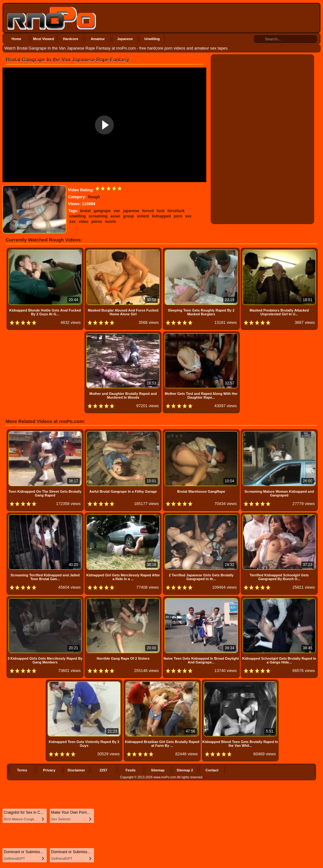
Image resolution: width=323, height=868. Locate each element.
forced (148, 211)
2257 (103, 770)
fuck (161, 211)
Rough (94, 197)
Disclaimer (76, 770)
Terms (22, 770)
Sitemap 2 (185, 770)
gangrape (102, 211)
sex (188, 216)
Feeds (131, 770)
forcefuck (176, 211)
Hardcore (71, 39)
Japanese (125, 39)
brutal (85, 211)
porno (97, 222)
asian (115, 216)
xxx (73, 222)
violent (143, 216)
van (117, 211)
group (128, 216)
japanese (131, 211)
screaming (98, 216)
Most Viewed (44, 39)
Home (17, 39)
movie (111, 222)
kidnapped (161, 216)
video (83, 222)
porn (178, 216)
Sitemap (158, 770)
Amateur (98, 39)
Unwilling (152, 39)
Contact (212, 770)
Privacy (49, 770)
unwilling (78, 216)
